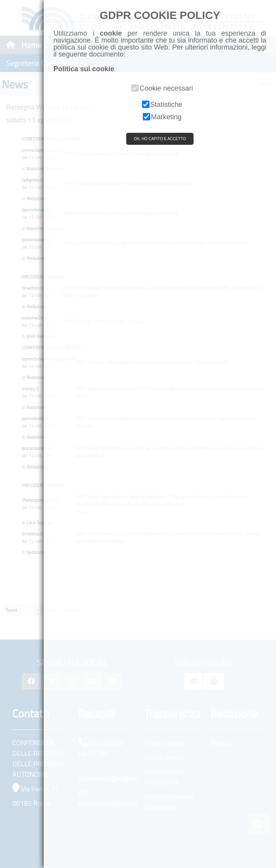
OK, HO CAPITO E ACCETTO (160, 139)
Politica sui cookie (84, 69)
